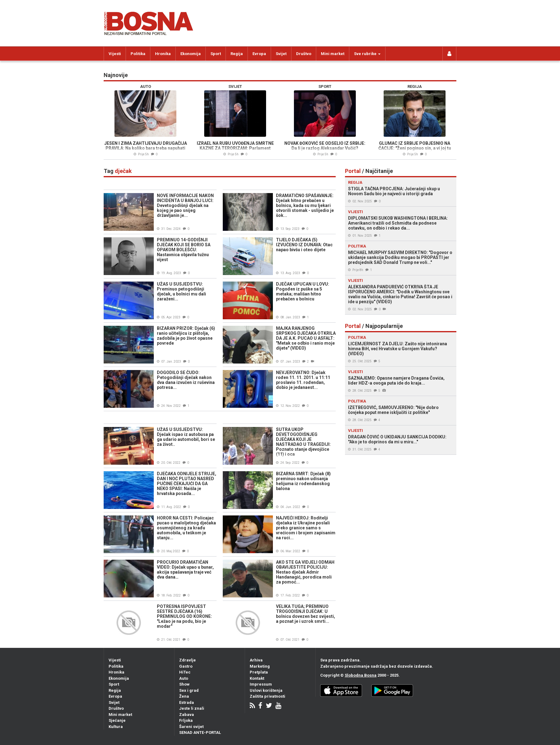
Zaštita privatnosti (267, 696)
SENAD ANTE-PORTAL (200, 732)
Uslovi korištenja (266, 690)
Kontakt (257, 678)
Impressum (261, 684)
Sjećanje (117, 720)
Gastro (186, 666)
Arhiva (256, 660)
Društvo (304, 54)
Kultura (116, 727)
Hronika (163, 54)
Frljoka (186, 720)
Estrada (187, 702)
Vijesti (115, 54)
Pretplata (259, 672)
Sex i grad (189, 690)
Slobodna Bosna (361, 675)
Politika (138, 54)
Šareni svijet (191, 727)
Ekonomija (191, 54)
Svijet (281, 54)
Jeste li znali (192, 708)
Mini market (333, 54)
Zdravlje (187, 660)
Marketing (260, 666)
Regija (237, 54)
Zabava (187, 715)
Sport (216, 54)
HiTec (185, 672)
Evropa (259, 54)
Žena (184, 696)
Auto (184, 678)
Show (184, 684)
